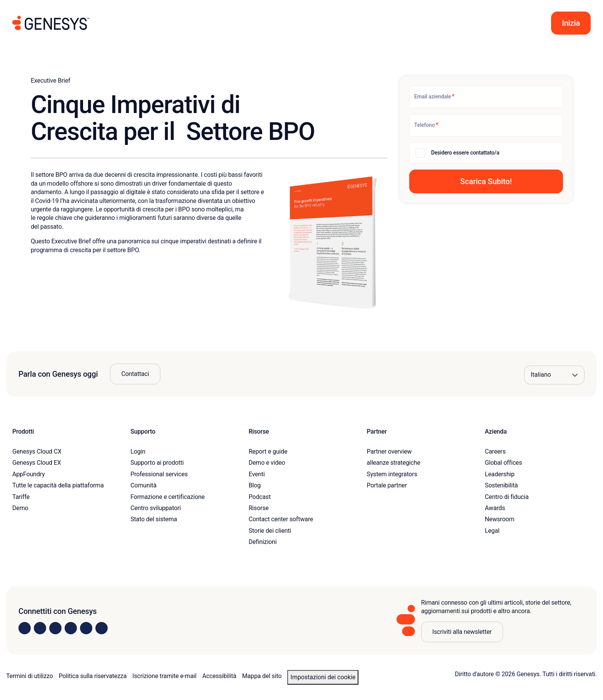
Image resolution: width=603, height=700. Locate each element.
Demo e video (267, 463)
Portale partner (387, 485)
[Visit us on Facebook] (71, 628)
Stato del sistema (154, 519)
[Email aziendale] (486, 97)
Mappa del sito (262, 676)
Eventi (257, 474)
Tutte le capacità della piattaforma (58, 485)
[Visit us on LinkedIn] (25, 628)
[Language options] (554, 375)
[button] (571, 23)
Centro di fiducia (507, 497)
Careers (495, 451)
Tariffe (21, 497)
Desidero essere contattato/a (465, 153)
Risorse (258, 508)
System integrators (392, 474)
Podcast (260, 497)
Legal (492, 531)
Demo (20, 508)
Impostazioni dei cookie (323, 677)
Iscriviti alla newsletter (462, 632)
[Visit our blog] (102, 628)
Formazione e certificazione (167, 497)
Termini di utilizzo (30, 676)
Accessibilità (219, 676)
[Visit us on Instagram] (40, 628)
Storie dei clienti (270, 531)
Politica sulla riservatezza (93, 676)
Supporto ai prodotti (157, 463)
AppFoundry (28, 474)
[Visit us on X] (55, 628)
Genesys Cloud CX (37, 451)
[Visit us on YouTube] (86, 628)
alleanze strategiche (394, 463)
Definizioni (262, 542)
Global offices (503, 463)
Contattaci (135, 374)
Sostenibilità (501, 485)
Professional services (159, 474)
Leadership (500, 474)
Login (138, 451)
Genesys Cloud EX (37, 463)
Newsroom (500, 519)
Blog (254, 485)
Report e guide (268, 451)
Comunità (143, 485)
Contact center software (281, 519)
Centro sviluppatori (156, 508)
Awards (495, 508)
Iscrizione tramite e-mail (164, 676)
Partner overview (389, 451)
